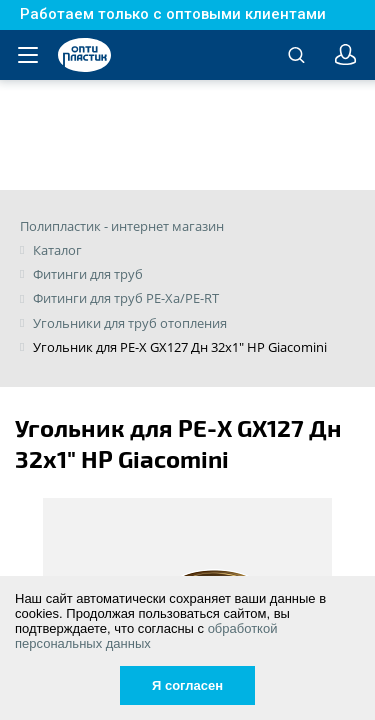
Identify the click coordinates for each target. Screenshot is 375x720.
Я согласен (187, 685)
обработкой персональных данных (146, 636)
